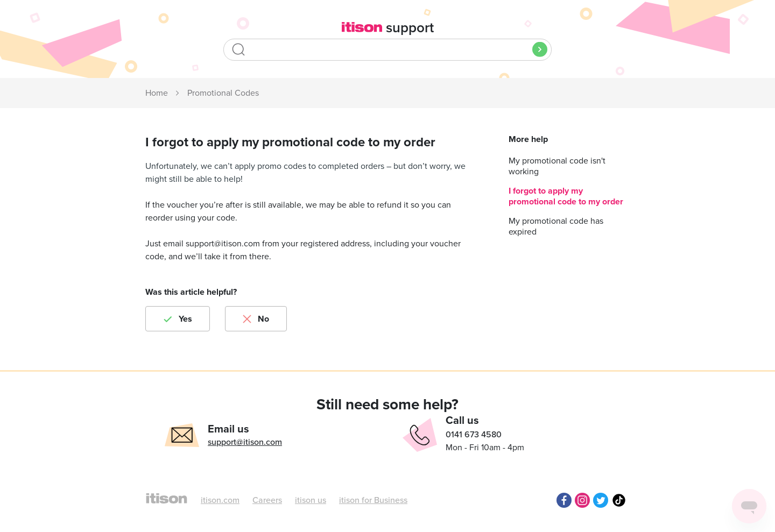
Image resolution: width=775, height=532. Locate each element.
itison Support (157, 94)
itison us (311, 500)
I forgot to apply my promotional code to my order (566, 196)
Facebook (564, 500)
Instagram (582, 500)
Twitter (601, 500)
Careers (267, 500)
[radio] (178, 319)
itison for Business (373, 500)
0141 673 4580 (474, 435)
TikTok (619, 500)
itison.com (220, 500)
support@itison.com (245, 442)
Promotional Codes (223, 93)
